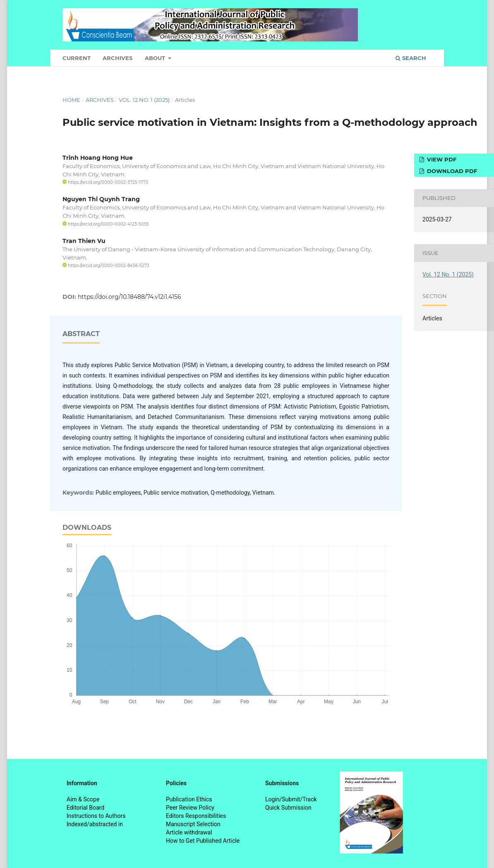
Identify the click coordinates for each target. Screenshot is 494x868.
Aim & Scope (83, 799)
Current (77, 58)
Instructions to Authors (96, 816)
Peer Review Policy (190, 808)
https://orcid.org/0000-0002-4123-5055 (106, 224)
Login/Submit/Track (291, 799)
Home (71, 100)
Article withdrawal (189, 832)
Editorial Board (85, 808)
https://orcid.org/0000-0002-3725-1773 (105, 182)
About (156, 58)
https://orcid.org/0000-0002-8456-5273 (106, 266)
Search (411, 58)
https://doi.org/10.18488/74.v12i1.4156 (129, 297)
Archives (118, 58)
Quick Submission (288, 808)
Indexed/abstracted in (95, 824)
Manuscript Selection (193, 824)
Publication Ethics (189, 799)
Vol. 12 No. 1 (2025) (144, 100)
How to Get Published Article (203, 841)
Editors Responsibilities (196, 816)
